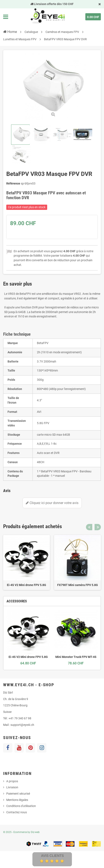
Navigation (6, 17)
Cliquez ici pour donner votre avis (52, 503)
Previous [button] (89, 527)
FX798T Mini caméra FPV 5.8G (78, 585)
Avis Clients (52, 856)
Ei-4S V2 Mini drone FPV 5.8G (27, 585)
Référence (13, 183)
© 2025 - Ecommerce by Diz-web (21, 832)
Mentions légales (17, 800)
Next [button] (98, 527)
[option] (27, 562)
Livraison (12, 787)
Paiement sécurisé (18, 794)
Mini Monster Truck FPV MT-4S (76, 657)
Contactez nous (17, 812)
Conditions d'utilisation (21, 806)
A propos (12, 781)
